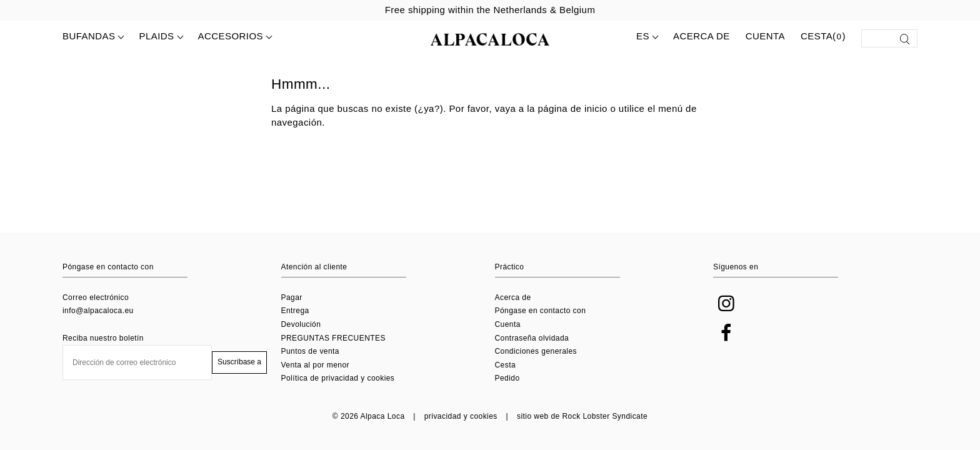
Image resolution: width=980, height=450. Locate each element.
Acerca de (702, 36)
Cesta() (823, 37)
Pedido (507, 378)
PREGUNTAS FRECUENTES (333, 338)
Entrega (295, 311)
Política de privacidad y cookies (338, 378)
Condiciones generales (536, 351)
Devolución (301, 324)
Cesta (506, 365)
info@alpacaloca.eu (98, 311)
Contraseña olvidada (532, 338)
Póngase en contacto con (541, 311)
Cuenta (765, 36)
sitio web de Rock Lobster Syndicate (582, 416)
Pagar (292, 297)
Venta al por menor (316, 365)
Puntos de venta (310, 351)
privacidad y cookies (461, 416)
